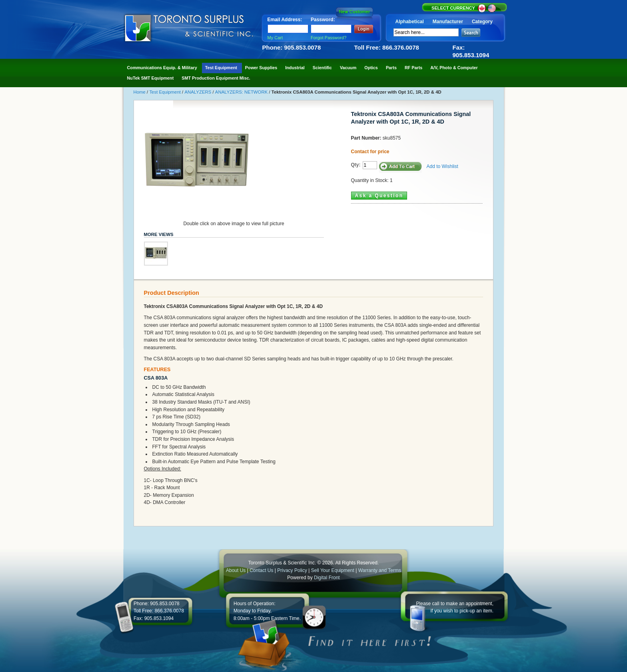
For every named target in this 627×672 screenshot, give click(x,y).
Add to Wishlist (442, 166)
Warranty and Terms (380, 570)
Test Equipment (166, 92)
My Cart (275, 38)
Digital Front (327, 578)
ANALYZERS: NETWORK (242, 92)
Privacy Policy (292, 570)
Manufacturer (448, 22)
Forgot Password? (328, 38)
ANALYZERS (198, 92)
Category (482, 22)
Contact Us (261, 570)
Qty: (356, 165)
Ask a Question (379, 196)
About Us (236, 570)
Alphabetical (410, 22)
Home (140, 92)
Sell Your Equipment (333, 570)
